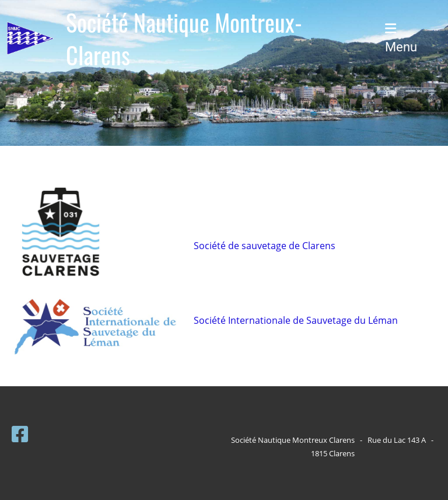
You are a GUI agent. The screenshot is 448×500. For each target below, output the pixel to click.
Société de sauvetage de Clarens (265, 246)
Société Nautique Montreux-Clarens (184, 39)
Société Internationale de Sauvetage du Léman (296, 320)
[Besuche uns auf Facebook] (20, 434)
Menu (401, 38)
